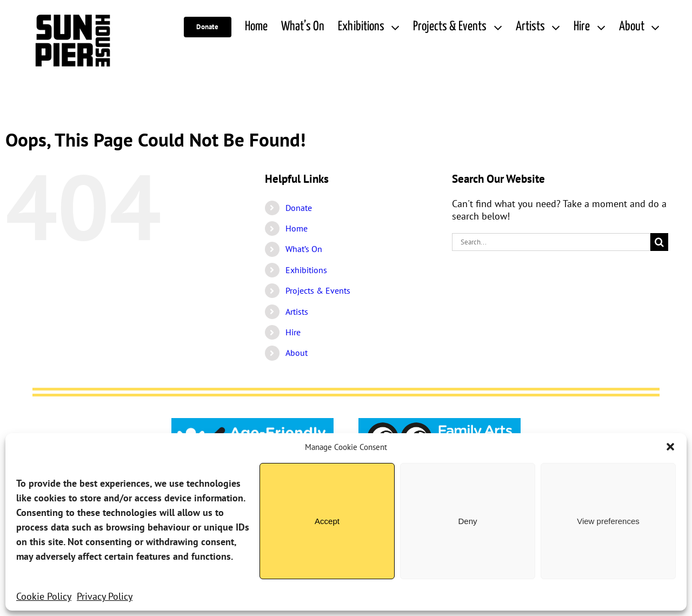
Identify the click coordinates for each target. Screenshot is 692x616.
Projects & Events (318, 290)
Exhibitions (306, 270)
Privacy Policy (105, 596)
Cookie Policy (44, 596)
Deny (467, 521)
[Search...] (551, 242)
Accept (327, 521)
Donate (299, 208)
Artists (297, 312)
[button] (670, 447)
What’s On (304, 249)
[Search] (659, 242)
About (297, 353)
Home (297, 228)
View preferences (608, 521)
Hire (293, 332)
